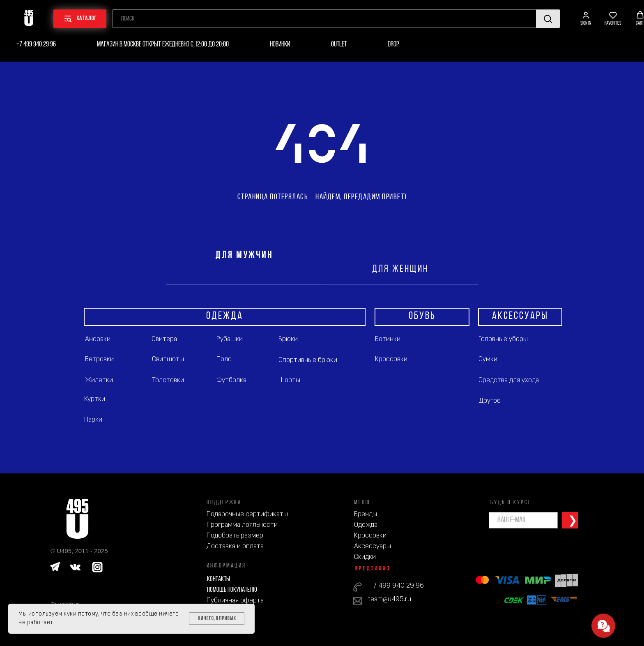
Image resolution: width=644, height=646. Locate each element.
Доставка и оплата (235, 546)
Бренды (366, 514)
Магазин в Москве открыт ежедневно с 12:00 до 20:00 (163, 45)
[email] (523, 520)
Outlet (339, 45)
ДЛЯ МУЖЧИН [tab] (244, 255)
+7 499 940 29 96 (36, 45)
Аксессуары (373, 546)
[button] (586, 18)
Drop (393, 45)
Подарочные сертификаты (247, 514)
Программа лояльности (242, 525)
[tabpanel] (322, 379)
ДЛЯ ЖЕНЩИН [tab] (400, 269)
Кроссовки (370, 536)
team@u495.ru (390, 599)
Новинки (280, 45)
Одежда (366, 525)
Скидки (365, 557)
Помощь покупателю (232, 590)
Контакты (218, 579)
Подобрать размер (235, 536)
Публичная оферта (235, 601)
